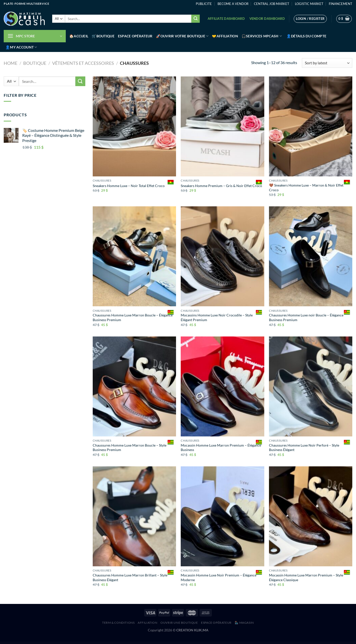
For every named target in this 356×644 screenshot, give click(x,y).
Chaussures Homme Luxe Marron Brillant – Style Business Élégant (130, 577)
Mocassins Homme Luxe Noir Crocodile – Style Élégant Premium (217, 317)
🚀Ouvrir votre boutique (182, 36)
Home (11, 63)
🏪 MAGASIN (244, 623)
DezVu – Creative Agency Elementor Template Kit (184, 643)
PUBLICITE (204, 4)
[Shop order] (327, 63)
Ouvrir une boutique (179, 623)
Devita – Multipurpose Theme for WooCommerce (176, 643)
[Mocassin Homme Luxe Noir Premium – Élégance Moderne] (222, 516)
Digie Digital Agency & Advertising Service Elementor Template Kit (214, 643)
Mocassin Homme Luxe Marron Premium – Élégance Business (221, 448)
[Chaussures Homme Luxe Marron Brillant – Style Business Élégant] (134, 516)
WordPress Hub (138, 643)
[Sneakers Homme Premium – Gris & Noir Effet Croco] (222, 126)
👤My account (21, 47)
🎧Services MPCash (262, 36)
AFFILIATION (148, 623)
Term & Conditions (118, 623)
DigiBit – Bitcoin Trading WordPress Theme (206, 643)
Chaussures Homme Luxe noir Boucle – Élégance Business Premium (306, 317)
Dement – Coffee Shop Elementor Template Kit (144, 643)
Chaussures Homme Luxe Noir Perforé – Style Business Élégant (304, 448)
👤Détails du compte (306, 36)
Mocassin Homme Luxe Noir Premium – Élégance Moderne (219, 577)
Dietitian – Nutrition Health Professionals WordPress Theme (199, 643)
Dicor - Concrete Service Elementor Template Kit (192, 643)
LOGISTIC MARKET (309, 4)
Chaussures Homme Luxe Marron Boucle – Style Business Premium (130, 448)
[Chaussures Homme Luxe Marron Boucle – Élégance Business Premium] (134, 256)
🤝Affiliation (225, 36)
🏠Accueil (79, 36)
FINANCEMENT (341, 4)
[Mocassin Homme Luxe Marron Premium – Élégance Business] (222, 386)
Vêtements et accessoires (83, 63)
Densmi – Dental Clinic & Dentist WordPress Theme (151, 643)
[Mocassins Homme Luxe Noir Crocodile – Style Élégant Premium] (222, 256)
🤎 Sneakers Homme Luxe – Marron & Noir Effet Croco (306, 188)
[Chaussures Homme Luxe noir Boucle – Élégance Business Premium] (311, 256)
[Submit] (196, 19)
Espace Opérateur (135, 36)
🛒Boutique (103, 36)
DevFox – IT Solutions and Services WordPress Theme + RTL (159, 643)
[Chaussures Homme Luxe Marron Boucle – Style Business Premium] (134, 386)
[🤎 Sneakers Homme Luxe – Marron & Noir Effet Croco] (311, 126)
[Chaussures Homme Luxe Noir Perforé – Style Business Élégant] (311, 386)
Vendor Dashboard (267, 19)
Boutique (35, 63)
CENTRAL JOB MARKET (272, 4)
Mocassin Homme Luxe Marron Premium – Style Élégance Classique (306, 577)
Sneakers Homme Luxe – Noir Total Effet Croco (129, 186)
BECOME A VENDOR (233, 4)
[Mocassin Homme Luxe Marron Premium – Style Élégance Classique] (311, 516)
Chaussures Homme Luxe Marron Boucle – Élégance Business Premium (133, 317)
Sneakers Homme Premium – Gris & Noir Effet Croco (221, 186)
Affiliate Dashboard (226, 19)
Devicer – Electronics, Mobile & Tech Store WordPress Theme (168, 643)
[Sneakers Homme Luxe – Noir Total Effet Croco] (134, 126)
